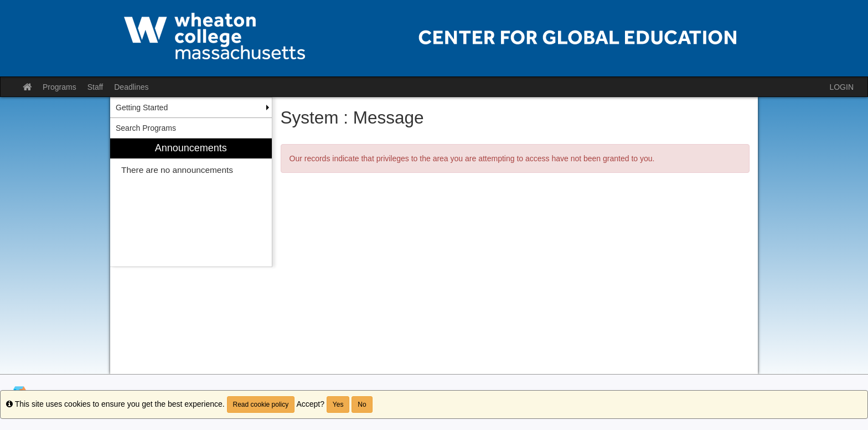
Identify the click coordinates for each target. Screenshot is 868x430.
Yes (338, 405)
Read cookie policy (261, 405)
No (362, 405)
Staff (95, 87)
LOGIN (841, 87)
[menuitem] (191, 203)
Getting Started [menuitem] (142, 107)
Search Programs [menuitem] (146, 128)
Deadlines (131, 87)
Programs (60, 87)
